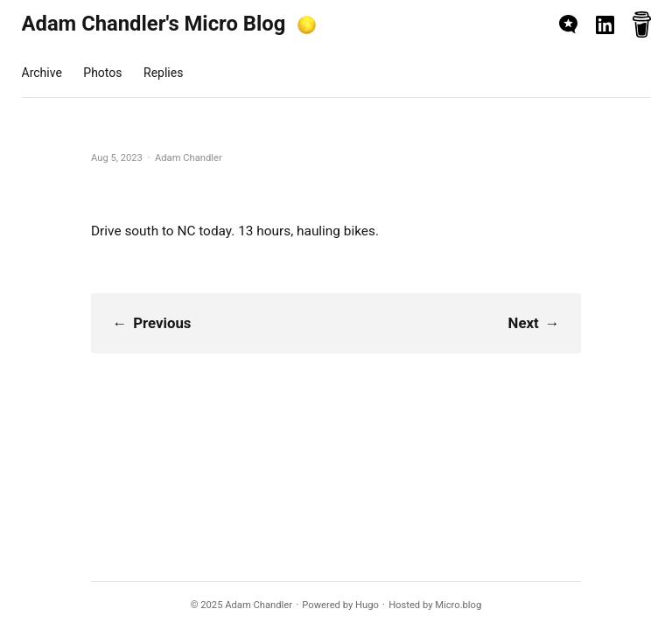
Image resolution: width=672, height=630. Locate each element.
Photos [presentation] (102, 73)
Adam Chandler (259, 605)
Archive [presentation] (42, 73)
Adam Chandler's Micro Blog (154, 24)
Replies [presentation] (163, 73)
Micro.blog (458, 605)
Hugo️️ (367, 605)
